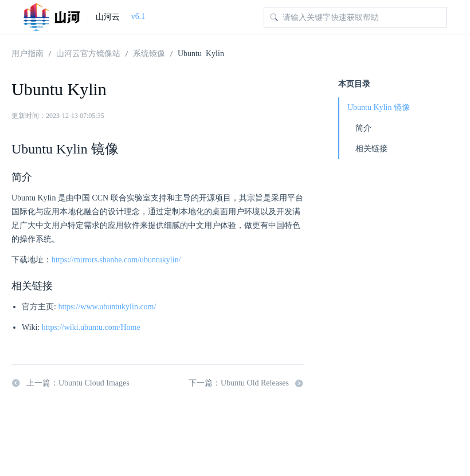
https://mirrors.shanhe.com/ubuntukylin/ (116, 260)
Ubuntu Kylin (201, 53)
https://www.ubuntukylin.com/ (107, 307)
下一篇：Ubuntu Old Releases (246, 383)
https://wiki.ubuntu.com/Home (91, 327)
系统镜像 (149, 53)
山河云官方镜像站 (88, 53)
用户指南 (28, 53)
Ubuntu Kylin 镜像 (379, 107)
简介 (363, 128)
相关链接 (371, 149)
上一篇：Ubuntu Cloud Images (70, 383)
